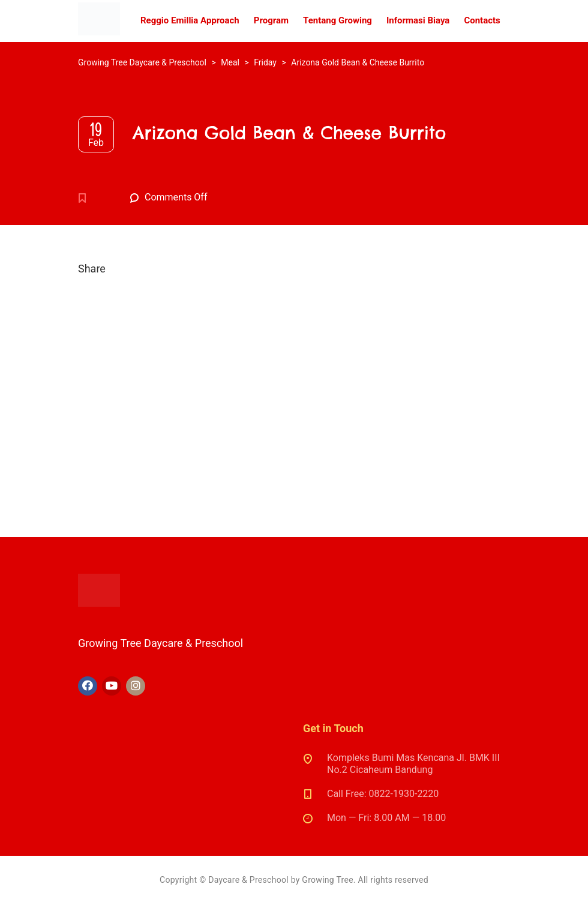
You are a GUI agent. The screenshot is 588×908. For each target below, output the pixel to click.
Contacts (482, 20)
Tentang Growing (337, 20)
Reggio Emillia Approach (190, 20)
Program (271, 20)
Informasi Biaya (418, 20)
